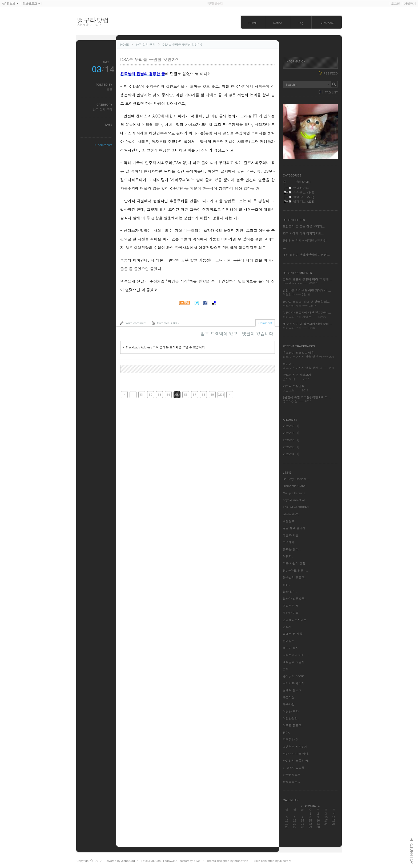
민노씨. (288, 627)
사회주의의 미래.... (296, 655)
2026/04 (310, 806)
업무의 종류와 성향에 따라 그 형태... (308, 279)
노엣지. (288, 556)
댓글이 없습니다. (258, 334)
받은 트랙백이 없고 (220, 334)
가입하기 (410, 3)
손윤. (286, 669)
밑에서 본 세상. (293, 634)
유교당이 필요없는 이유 (298, 353)
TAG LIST (331, 92)
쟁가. (286, 733)
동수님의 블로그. (294, 577)
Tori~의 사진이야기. (296, 507)
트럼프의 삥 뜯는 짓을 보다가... (304, 226)
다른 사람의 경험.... (296, 563)
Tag (301, 23)
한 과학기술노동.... (296, 768)
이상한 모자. (291, 711)
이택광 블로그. (293, 725)
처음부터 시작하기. (296, 747)
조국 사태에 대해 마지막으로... (304, 233)
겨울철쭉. (289, 521)
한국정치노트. (292, 775)
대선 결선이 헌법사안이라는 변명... (306, 255)
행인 (109, 89)
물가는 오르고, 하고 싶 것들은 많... (307, 302)
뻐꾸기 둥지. (291, 648)
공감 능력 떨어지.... (296, 528)
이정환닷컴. (291, 718)
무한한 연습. (291, 613)
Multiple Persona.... (296, 493)
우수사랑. (289, 704)
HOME (253, 23)
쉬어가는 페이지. (294, 683)
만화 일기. (290, 592)
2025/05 (289, 447)
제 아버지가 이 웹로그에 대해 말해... (308, 324)
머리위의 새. (291, 606)
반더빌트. (289, 641)
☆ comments (103, 145)
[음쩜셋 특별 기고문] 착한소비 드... (307, 397)
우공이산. (289, 697)
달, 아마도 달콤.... (295, 570)
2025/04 (289, 454)
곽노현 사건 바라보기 (297, 375)
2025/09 (289, 426)
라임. (286, 585)
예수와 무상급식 (294, 386)
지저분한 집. (291, 739)
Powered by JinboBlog (120, 861)
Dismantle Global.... (297, 486)
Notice (278, 23)
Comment (265, 323)
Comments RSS (168, 323)
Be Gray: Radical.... (297, 479)
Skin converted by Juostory (273, 861)
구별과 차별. (291, 535)
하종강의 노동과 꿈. (296, 761)
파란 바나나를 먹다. (296, 754)
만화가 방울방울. (294, 598)
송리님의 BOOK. (294, 676)
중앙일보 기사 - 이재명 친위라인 (305, 240)
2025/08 (289, 433)
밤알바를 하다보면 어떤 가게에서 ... (307, 290)
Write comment (136, 323)
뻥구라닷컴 (93, 20)
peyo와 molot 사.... (296, 500)
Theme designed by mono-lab (227, 861)
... (284, 247)
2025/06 (289, 440)
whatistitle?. (291, 514)
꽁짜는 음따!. (292, 549)
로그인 (395, 3)
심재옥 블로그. (293, 690)
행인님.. (288, 364)
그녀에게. (289, 542)
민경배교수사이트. (295, 620)
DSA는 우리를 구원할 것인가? (182, 44)
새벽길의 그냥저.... (296, 662)
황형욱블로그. (292, 782)
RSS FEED (331, 73)
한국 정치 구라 (145, 44)
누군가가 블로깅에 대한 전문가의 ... (307, 313)
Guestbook (327, 23)
